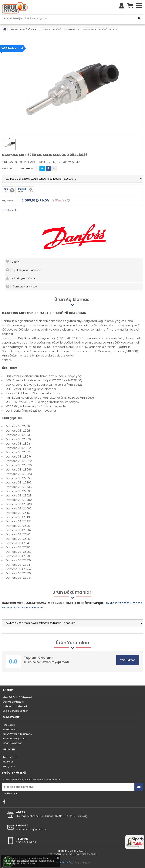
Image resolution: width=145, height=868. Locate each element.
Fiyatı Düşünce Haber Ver (23, 270)
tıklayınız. (32, 863)
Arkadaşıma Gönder (21, 278)
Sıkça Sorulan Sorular (15, 711)
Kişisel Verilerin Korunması (18, 734)
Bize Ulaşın (9, 725)
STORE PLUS (63, 863)
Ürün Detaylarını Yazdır (22, 287)
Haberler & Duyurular (15, 738)
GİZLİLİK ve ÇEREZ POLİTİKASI (83, 854)
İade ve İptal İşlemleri (15, 706)
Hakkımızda (10, 729)
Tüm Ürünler (10, 757)
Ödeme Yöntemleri (13, 702)
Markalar (8, 762)
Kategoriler (9, 766)
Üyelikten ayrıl (10, 793)
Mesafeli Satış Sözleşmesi (17, 697)
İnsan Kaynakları (13, 743)
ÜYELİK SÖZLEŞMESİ (58, 854)
